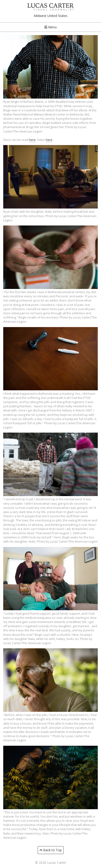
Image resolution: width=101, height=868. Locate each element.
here (32, 140)
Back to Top (51, 850)
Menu (50, 27)
